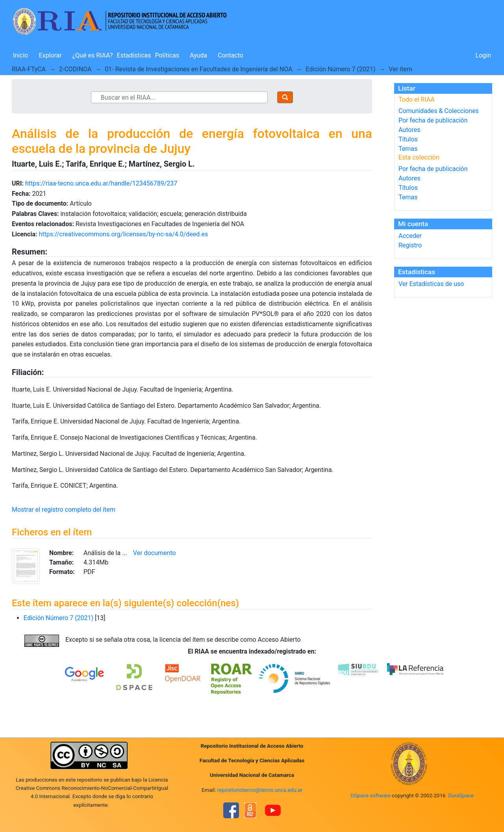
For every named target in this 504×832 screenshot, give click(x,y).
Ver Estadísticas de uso (431, 284)
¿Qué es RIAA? (93, 55)
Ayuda (198, 55)
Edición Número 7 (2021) (340, 69)
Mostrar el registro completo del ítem (64, 510)
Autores (409, 130)
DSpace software (370, 796)
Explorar (50, 55)
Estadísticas (134, 55)
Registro (410, 245)
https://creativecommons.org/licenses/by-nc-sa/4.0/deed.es (123, 234)
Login (483, 55)
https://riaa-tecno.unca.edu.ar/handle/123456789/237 (101, 183)
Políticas (167, 55)
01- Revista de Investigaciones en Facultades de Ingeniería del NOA (198, 69)
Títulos (408, 139)
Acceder (410, 236)
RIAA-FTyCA (29, 69)
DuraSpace (461, 796)
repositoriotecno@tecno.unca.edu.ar (260, 790)
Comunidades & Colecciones (439, 111)
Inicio (20, 55)
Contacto (231, 55)
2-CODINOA (75, 69)
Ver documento (155, 553)
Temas (408, 149)
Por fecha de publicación (433, 120)
